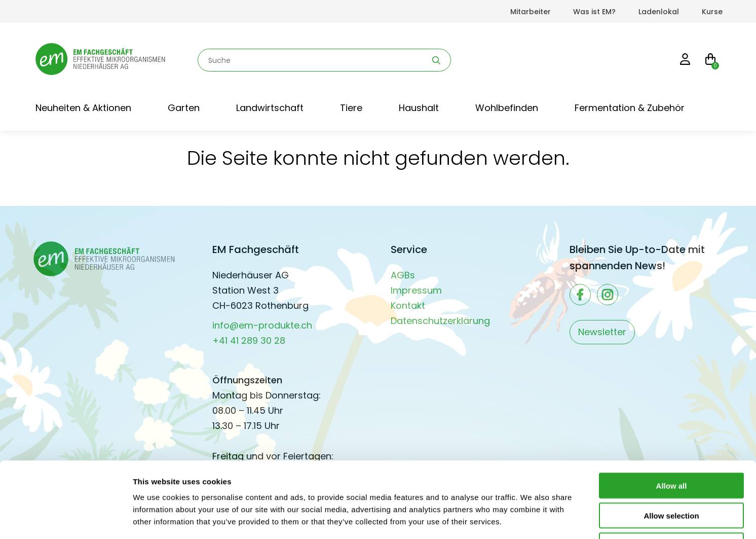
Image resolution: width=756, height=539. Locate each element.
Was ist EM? (594, 12)
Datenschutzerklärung (440, 321)
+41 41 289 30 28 (249, 340)
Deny (672, 474)
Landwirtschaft (270, 108)
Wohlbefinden (507, 108)
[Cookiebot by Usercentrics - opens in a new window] (66, 519)
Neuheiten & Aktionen (83, 108)
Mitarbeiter (531, 12)
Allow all (672, 415)
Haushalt (419, 108)
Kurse (712, 12)
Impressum (416, 290)
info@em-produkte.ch (262, 325)
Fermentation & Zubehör (630, 108)
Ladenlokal (659, 12)
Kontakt (408, 306)
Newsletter (602, 332)
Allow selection (671, 444)
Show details (532, 519)
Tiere (351, 108)
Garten (184, 108)
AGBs (403, 275)
